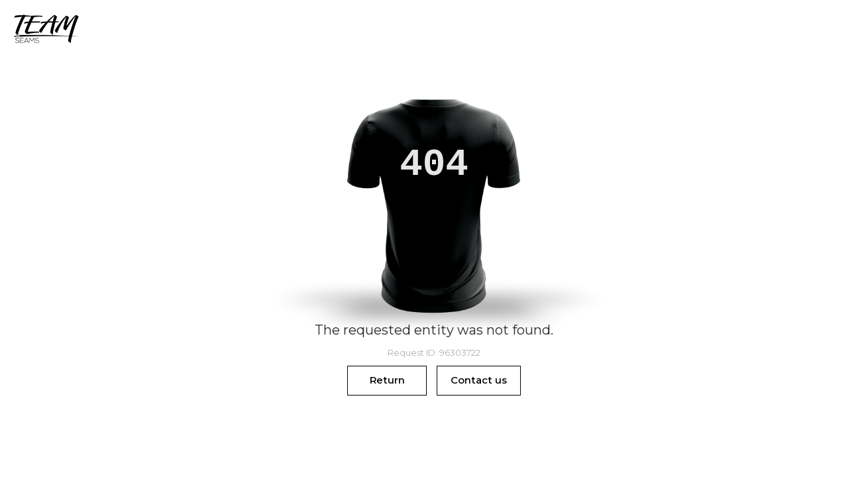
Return (387, 380)
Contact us (479, 380)
